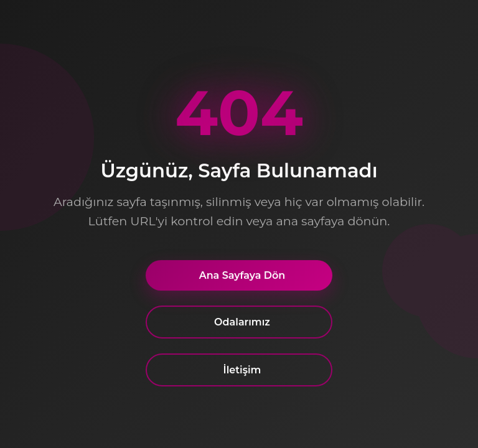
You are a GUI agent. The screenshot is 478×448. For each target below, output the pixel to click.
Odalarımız (242, 323)
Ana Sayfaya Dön (242, 277)
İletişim (242, 371)
